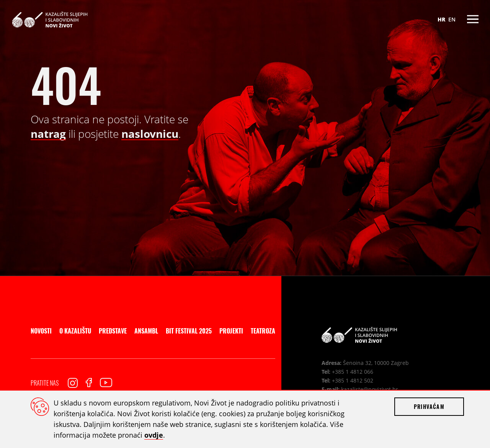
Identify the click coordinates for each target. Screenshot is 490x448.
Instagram (73, 383)
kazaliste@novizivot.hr (370, 389)
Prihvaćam (429, 406)
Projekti (231, 331)
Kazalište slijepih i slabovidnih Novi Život (50, 19)
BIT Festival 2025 (189, 331)
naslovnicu (150, 134)
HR (441, 19)
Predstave (113, 331)
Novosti (41, 331)
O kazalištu (75, 331)
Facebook (89, 383)
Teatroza (263, 331)
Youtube (106, 383)
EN (452, 19)
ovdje (154, 435)
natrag (48, 134)
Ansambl (146, 331)
